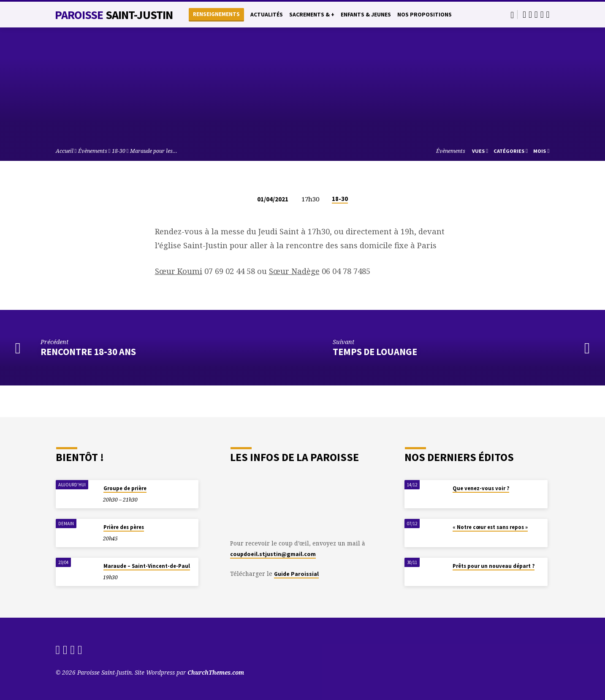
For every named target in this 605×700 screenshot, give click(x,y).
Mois (541, 151)
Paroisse (114, 15)
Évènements (93, 151)
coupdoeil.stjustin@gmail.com (273, 554)
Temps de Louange (375, 352)
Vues (480, 151)
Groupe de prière (125, 488)
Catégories (511, 151)
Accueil (65, 151)
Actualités (267, 15)
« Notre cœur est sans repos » (490, 527)
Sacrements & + (312, 15)
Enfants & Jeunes (366, 15)
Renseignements (216, 14)
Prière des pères (124, 527)
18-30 (119, 151)
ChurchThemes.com (216, 672)
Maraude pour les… (154, 151)
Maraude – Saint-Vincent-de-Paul (147, 566)
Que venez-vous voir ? (481, 488)
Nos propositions (425, 15)
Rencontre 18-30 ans (88, 352)
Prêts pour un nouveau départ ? (494, 566)
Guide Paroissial (296, 574)
